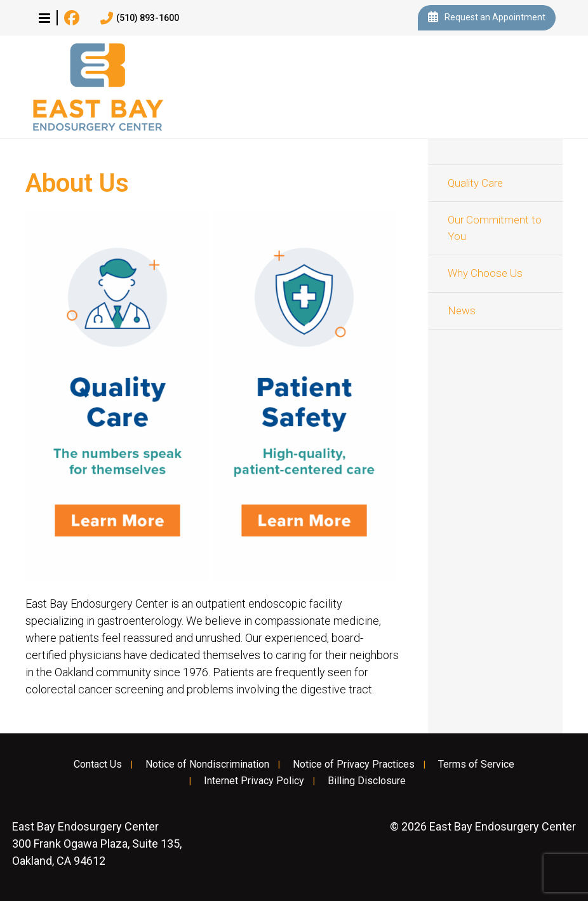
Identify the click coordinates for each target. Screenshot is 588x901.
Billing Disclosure (367, 781)
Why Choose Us (485, 273)
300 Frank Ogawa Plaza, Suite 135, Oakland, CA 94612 (97, 844)
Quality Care (475, 183)
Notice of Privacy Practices (354, 764)
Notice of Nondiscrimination (207, 764)
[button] (44, 18)
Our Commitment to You (495, 228)
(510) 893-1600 (140, 18)
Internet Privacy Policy (254, 781)
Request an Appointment (487, 18)
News (462, 310)
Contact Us (98, 764)
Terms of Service (476, 764)
